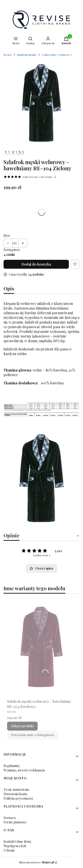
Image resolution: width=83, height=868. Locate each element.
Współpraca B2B (15, 846)
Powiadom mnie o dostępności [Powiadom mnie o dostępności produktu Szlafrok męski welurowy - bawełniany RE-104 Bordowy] (32, 735)
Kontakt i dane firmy (17, 841)
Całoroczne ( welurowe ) (57, 55)
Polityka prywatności (18, 798)
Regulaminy (12, 766)
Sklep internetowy (37, 862)
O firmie (9, 850)
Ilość (7, 235)
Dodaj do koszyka (36, 264)
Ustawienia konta (15, 794)
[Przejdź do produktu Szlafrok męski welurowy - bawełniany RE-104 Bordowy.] (41, 647)
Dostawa (10, 818)
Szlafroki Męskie (27, 55)
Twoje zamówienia (16, 790)
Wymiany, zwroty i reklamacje (24, 770)
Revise (8, 55)
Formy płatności (15, 822)
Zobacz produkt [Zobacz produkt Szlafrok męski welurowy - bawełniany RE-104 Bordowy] (22, 726)
